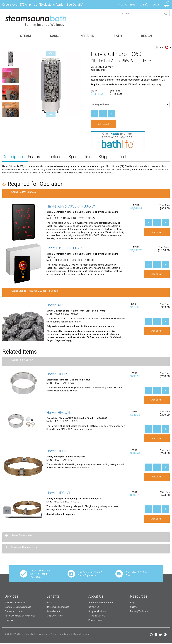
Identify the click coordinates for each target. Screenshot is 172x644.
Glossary (9, 620)
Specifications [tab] (81, 157)
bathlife (144, 5)
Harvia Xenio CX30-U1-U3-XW (71, 206)
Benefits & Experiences (58, 607)
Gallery (134, 607)
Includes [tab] (56, 157)
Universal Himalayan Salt (25, 547)
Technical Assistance (15, 603)
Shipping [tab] (106, 157)
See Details (74, 5)
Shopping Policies (97, 611)
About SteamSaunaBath (101, 603)
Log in (156, 5)
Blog (132, 603)
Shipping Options (97, 616)
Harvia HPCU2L (59, 413)
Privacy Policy (95, 620)
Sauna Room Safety (22, 360)
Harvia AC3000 (58, 305)
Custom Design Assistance (18, 607)
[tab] (86, 194)
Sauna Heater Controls (24, 192)
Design (146, 36)
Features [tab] (36, 157)
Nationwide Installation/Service (20, 616)
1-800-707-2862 (126, 5)
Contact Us (94, 607)
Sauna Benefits (54, 611)
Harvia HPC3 (57, 451)
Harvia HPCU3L (59, 493)
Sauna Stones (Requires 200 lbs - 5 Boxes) (35, 291)
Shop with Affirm (55, 616)
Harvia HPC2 (57, 374)
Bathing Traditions (139, 611)
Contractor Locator (14, 611)
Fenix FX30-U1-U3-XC (64, 248)
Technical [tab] (127, 157)
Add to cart (104, 124)
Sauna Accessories (22, 535)
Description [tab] (13, 157)
